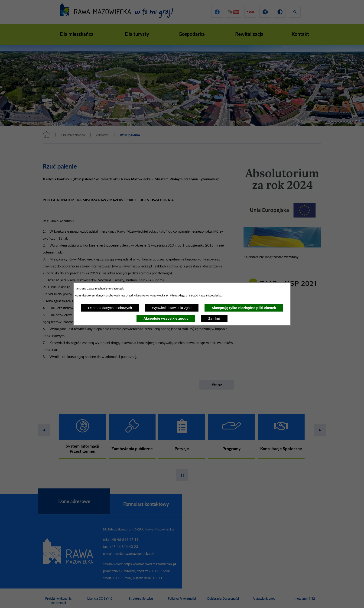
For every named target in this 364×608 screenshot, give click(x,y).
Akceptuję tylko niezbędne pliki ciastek (244, 308)
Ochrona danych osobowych (110, 308)
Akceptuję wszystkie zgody (166, 318)
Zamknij (214, 318)
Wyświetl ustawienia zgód (172, 308)
